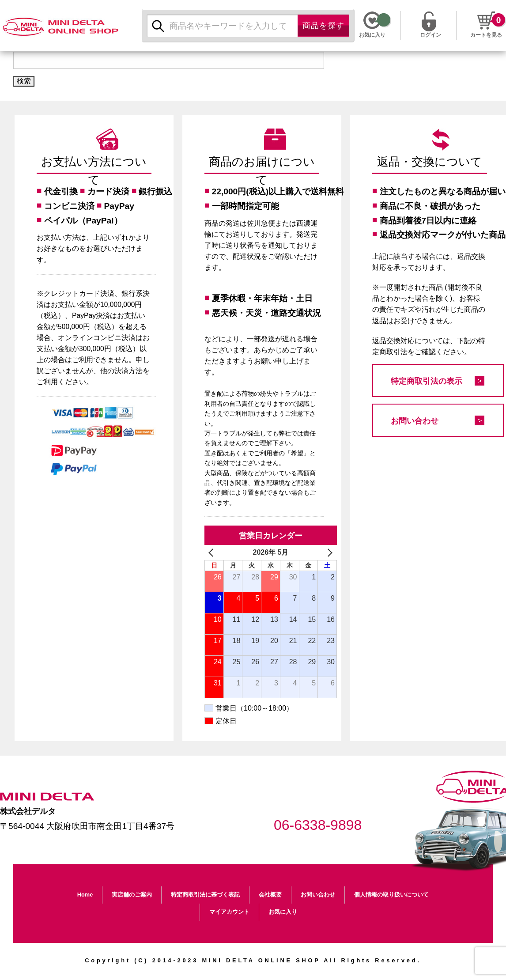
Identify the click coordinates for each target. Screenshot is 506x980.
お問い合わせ (415, 421)
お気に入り (283, 912)
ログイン (430, 34)
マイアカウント (229, 912)
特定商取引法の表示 (427, 381)
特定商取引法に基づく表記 (205, 895)
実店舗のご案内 (132, 895)
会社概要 (270, 895)
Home (85, 895)
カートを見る (486, 35)
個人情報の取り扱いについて (391, 895)
